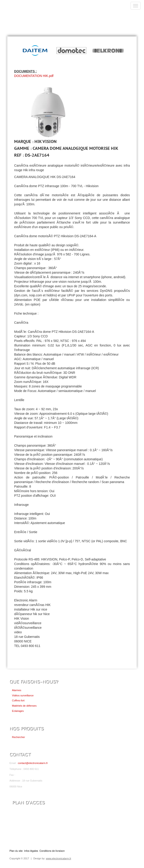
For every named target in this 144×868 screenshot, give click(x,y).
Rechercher (19, 737)
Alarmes (17, 690)
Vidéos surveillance (23, 695)
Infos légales (31, 851)
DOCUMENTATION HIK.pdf (34, 76)
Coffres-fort (18, 700)
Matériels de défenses (24, 706)
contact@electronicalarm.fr (33, 763)
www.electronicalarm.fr (59, 858)
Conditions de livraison (52, 851)
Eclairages (18, 711)
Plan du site (16, 851)
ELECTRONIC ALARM (31, 9)
